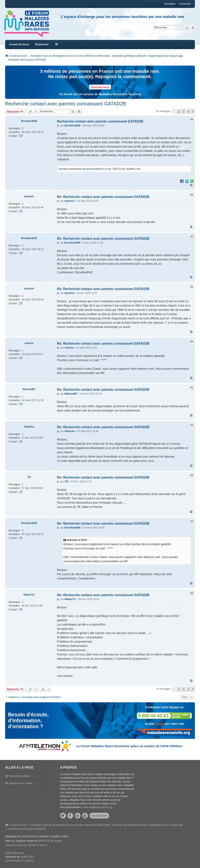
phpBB (25, 836)
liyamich (29, 196)
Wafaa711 (29, 595)
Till (29, 477)
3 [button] (184, 111)
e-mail (159, 724)
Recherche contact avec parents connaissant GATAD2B (66, 104)
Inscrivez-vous (100, 87)
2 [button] (179, 111)
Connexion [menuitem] (185, 4)
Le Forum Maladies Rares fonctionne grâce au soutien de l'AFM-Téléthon (129, 746)
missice (29, 343)
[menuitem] (13, 861)
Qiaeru (43, 845)
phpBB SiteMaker (15, 853)
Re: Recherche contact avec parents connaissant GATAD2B (103, 197)
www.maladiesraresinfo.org (97, 807)
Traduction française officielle (21, 845)
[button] (193, 111)
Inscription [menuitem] (170, 4)
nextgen (58, 841)
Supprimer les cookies (21, 783)
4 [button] (188, 111)
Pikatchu (29, 427)
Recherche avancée (20, 776)
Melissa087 (29, 389)
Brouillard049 (29, 121)
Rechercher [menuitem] (42, 44)
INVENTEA (44, 841)
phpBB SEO (27, 857)
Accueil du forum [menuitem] (19, 44)
